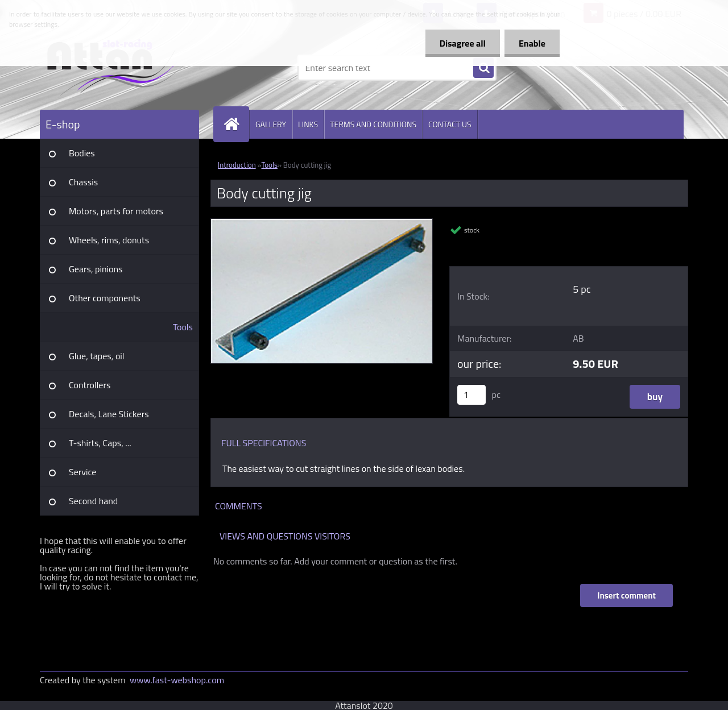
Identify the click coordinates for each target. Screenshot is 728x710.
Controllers (90, 385)
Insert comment (626, 595)
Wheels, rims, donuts (109, 240)
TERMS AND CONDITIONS (373, 124)
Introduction (237, 165)
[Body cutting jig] (322, 223)
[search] (483, 68)
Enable (532, 43)
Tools (183, 327)
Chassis (83, 182)
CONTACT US (450, 124)
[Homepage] (236, 124)
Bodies (82, 153)
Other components (105, 298)
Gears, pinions (96, 269)
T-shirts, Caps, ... (100, 443)
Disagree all (463, 43)
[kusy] (471, 395)
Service (82, 472)
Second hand (93, 501)
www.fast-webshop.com (177, 680)
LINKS (308, 124)
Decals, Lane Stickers (109, 414)
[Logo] (118, 68)
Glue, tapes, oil (97, 356)
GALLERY (271, 124)
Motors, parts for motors (116, 211)
